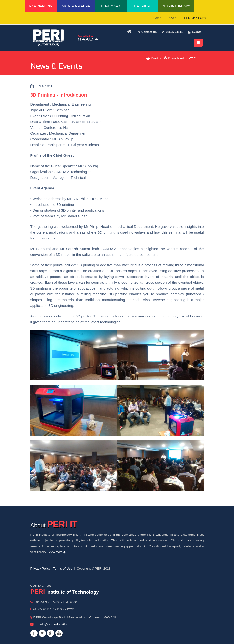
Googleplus (51, 633)
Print (152, 58)
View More (57, 552)
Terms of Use (63, 569)
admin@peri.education (52, 624)
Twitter (42, 633)
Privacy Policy (40, 569)
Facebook (34, 633)
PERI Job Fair (195, 18)
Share (197, 58)
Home (157, 18)
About (172, 18)
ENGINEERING (41, 6)
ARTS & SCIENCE (76, 6)
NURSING (142, 6)
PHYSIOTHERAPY (176, 6)
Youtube (59, 633)
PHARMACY (111, 6)
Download (174, 58)
